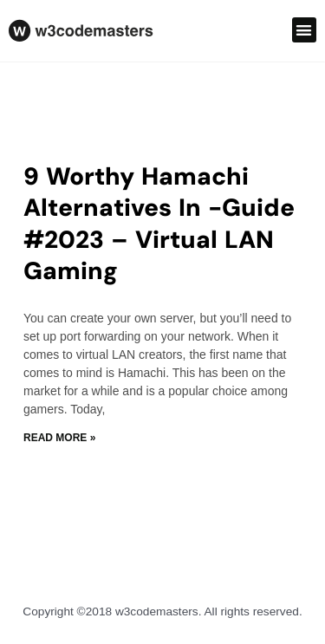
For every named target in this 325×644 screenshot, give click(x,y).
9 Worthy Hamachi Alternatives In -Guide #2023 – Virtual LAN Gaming (159, 224)
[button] (305, 30)
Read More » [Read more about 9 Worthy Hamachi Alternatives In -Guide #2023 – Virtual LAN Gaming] (59, 438)
